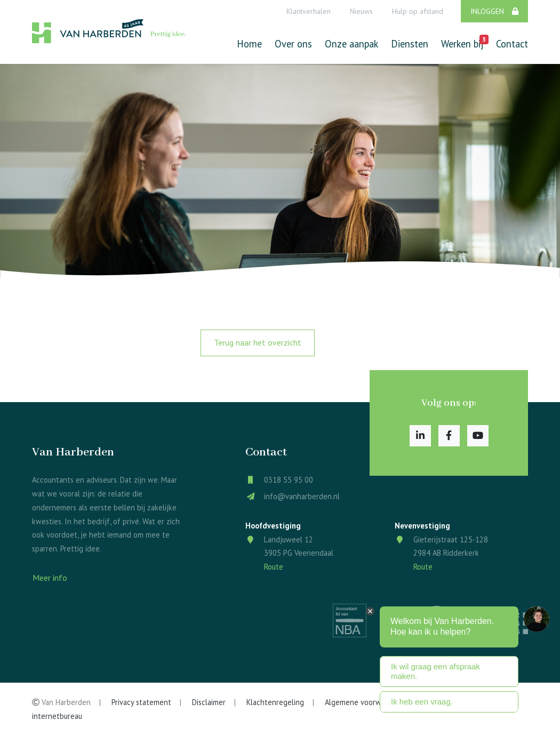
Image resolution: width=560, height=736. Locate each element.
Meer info (50, 578)
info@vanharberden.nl (302, 496)
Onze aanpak (351, 44)
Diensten (410, 44)
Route (274, 567)
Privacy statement (141, 702)
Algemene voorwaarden (365, 702)
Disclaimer (209, 702)
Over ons (293, 44)
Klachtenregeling (275, 702)
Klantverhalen (309, 11)
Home (249, 44)
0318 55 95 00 (289, 480)
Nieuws (361, 11)
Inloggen (494, 11)
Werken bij (462, 42)
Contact (512, 44)
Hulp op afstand (418, 11)
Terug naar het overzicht (258, 342)
